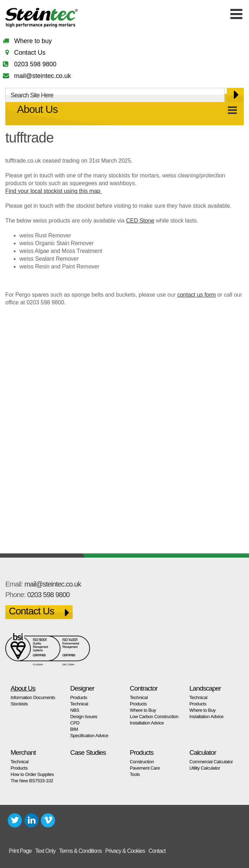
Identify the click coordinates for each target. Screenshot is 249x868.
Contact (157, 851)
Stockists (19, 704)
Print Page (20, 851)
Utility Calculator (205, 768)
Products (79, 697)
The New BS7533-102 (32, 781)
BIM (74, 729)
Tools (135, 774)
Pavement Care (145, 768)
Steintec (42, 19)
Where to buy (33, 41)
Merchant (23, 752)
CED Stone (140, 221)
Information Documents (33, 697)
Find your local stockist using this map (54, 191)
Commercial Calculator (211, 762)
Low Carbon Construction (154, 717)
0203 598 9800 (35, 64)
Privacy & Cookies (125, 851)
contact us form (196, 295)
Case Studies (88, 752)
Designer (82, 688)
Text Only (45, 851)
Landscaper (205, 688)
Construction (142, 762)
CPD (75, 723)
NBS (75, 710)
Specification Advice (89, 736)
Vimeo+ (48, 820)
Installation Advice (147, 723)
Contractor (144, 688)
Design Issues (84, 717)
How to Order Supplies (32, 774)
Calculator (203, 752)
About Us (37, 109)
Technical (79, 704)
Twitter (15, 820)
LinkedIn (31, 820)
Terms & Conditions (80, 851)
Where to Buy (143, 710)
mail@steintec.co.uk (42, 76)
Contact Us (30, 53)
